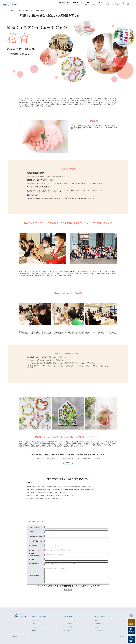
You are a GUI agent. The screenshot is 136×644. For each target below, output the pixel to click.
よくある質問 (131, 641)
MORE (68, 463)
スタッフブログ (98, 624)
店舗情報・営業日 (68, 627)
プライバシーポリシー (100, 630)
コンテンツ (100, 4)
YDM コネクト (78, 4)
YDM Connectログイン (69, 617)
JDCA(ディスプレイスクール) (39, 627)
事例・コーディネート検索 (70, 620)
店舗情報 (107, 4)
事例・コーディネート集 (90, 4)
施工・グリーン (98, 620)
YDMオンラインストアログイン (40, 617)
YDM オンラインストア (64, 4)
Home (12, 11)
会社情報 (97, 627)
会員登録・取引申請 (131, 624)
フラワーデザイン (68, 624)
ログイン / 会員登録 (115, 4)
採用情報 (34, 630)
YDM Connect (36, 620)
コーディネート (36, 624)
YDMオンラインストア (100, 617)
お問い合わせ (67, 630)
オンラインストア (131, 632)
